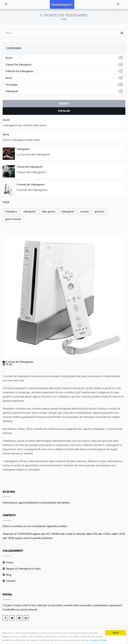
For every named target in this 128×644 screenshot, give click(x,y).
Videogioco (11, 212)
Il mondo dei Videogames (62, 71)
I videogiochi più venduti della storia (24, 125)
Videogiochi (62, 91)
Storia (62, 78)
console (85, 212)
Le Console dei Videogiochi (33, 155)
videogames (68, 212)
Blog (9, 575)
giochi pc (100, 212)
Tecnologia (62, 85)
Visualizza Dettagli (98, 641)
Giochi (62, 58)
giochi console (13, 219)
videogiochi (29, 212)
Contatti (11, 581)
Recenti (64, 104)
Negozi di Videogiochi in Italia (23, 569)
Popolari (64, 111)
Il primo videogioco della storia (21, 140)
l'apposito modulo (57, 526)
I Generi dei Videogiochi (62, 65)
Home (64, 19)
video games (48, 212)
